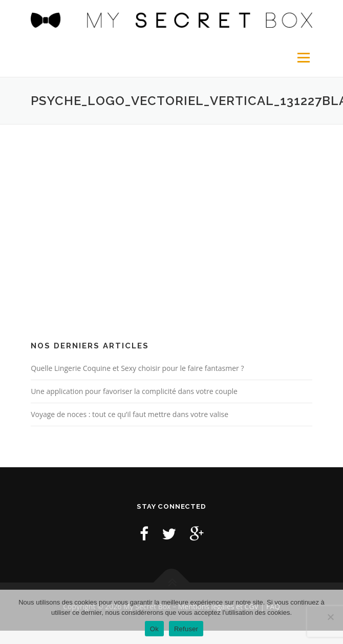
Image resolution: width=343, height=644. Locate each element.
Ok (154, 629)
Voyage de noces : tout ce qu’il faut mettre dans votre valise (130, 414)
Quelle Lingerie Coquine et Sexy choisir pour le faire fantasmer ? (137, 368)
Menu (303, 58)
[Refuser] (330, 617)
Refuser (186, 629)
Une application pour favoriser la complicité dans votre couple (134, 391)
